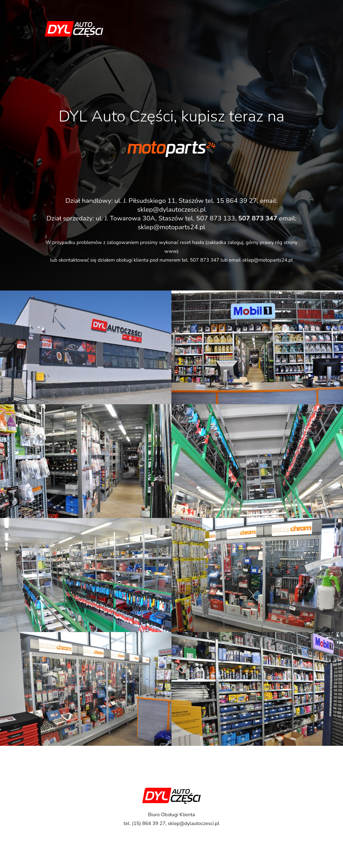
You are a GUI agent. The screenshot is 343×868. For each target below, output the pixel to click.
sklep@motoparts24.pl (268, 260)
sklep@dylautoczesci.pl (172, 210)
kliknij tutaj (170, 175)
